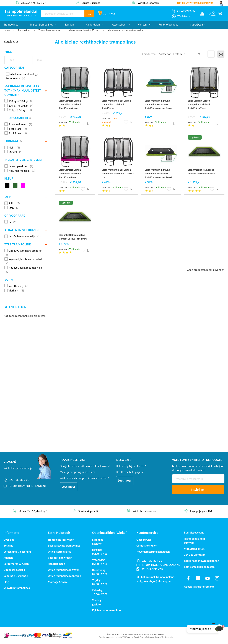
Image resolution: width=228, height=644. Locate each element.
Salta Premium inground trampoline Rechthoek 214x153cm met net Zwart (159, 174)
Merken (144, 25)
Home (7, 30)
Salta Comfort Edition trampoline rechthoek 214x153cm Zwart (199, 105)
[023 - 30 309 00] (25, 480)
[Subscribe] (198, 490)
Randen (72, 25)
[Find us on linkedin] (198, 578)
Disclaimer (140, 634)
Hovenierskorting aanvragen (153, 552)
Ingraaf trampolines (44, 25)
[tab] (26, 52)
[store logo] (21, 12)
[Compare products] (202, 14)
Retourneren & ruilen (16, 564)
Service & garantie (91, 3)
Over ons (9, 540)
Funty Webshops (171, 25)
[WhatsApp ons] (182, 16)
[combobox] (63, 14)
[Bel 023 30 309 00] (184, 11)
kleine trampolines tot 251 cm (84, 30)
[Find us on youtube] (208, 578)
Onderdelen (95, 25)
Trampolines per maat (50, 30)
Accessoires (121, 25)
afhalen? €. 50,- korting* (33, 3)
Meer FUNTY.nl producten (21, 16)
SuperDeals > (198, 25)
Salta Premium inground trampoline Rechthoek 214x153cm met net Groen (159, 105)
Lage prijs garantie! (201, 511)
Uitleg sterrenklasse (60, 552)
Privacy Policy (145, 637)
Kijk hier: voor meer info (107, 610)
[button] (83, 124)
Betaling (8, 546)
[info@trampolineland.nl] (25, 486)
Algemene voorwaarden (155, 634)
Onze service (144, 540)
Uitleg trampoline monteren (64, 576)
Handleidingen (56, 564)
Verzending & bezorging (18, 552)
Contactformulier (147, 546)
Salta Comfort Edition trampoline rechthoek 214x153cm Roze (70, 174)
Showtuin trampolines (17, 588)
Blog (6, 582)
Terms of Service (161, 637)
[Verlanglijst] (209, 14)
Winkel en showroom (149, 3)
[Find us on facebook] (188, 578)
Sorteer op (165, 54)
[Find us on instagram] (217, 578)
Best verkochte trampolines (64, 546)
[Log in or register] (213, 14)
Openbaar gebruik (14, 570)
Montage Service (58, 582)
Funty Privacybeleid (126, 634)
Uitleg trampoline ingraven (64, 570)
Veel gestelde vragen (60, 558)
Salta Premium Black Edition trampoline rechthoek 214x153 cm (118, 174)
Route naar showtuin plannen (202, 561)
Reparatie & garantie (16, 576)
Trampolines (24, 30)
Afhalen (8, 558)
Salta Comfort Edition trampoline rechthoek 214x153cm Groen (70, 105)
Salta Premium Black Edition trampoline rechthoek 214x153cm (116, 105)
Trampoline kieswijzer (61, 540)
